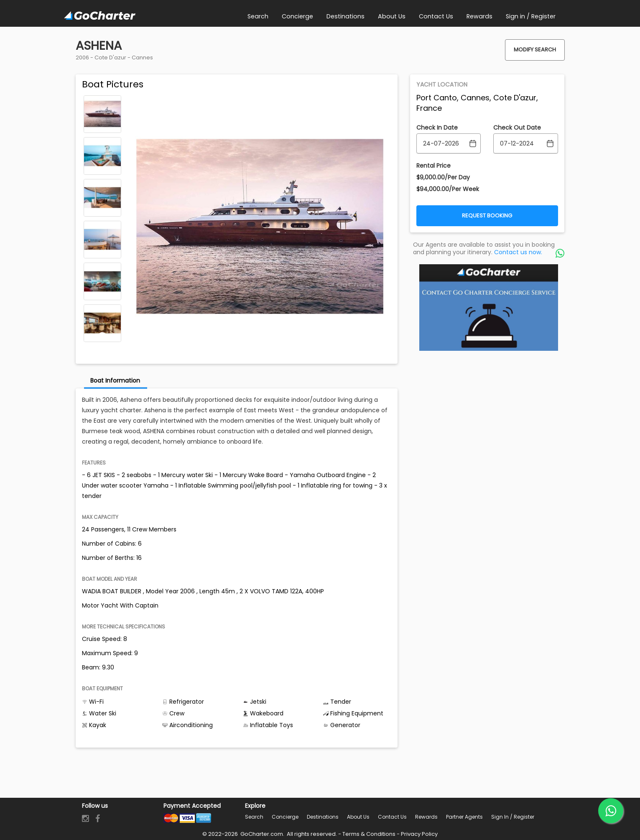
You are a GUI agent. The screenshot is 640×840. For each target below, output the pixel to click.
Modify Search (535, 50)
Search (254, 817)
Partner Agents (464, 817)
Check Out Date (517, 128)
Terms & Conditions (369, 834)
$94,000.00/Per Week (448, 189)
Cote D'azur (110, 57)
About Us (358, 817)
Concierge (285, 817)
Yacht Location (442, 84)
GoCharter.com (261, 834)
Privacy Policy (419, 834)
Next (102, 336)
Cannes (142, 57)
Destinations (323, 817)
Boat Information (115, 380)
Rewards (426, 817)
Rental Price (433, 166)
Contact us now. (518, 252)
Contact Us (392, 817)
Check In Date (437, 128)
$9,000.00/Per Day (443, 177)
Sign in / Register (513, 817)
